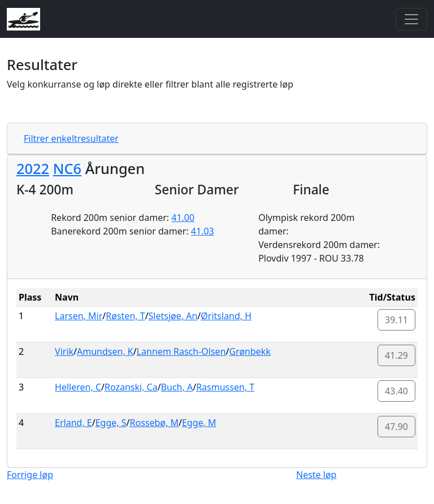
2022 (33, 168)
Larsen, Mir (79, 316)
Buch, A (177, 387)
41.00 (183, 218)
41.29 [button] (396, 355)
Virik (64, 351)
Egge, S (111, 423)
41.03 (203, 231)
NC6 (67, 168)
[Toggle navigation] (411, 19)
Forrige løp (30, 475)
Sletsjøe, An (173, 316)
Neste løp (316, 475)
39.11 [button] (396, 320)
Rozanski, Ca (131, 387)
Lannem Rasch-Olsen (181, 351)
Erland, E (73, 423)
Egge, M (199, 423)
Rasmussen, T (225, 387)
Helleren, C (78, 387)
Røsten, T (125, 316)
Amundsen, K (105, 351)
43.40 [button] (396, 391)
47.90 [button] (396, 427)
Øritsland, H (226, 316)
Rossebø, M (154, 423)
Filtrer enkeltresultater (71, 138)
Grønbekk (249, 351)
